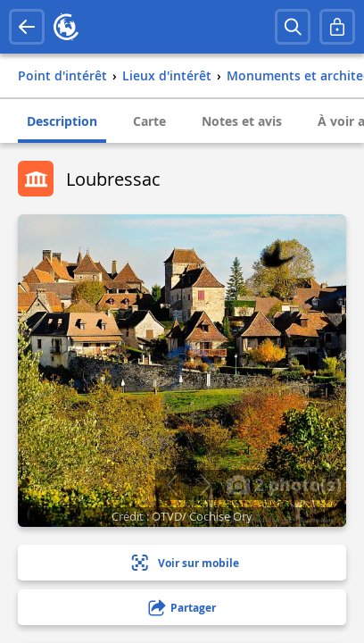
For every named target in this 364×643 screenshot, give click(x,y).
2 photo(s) (284, 484)
